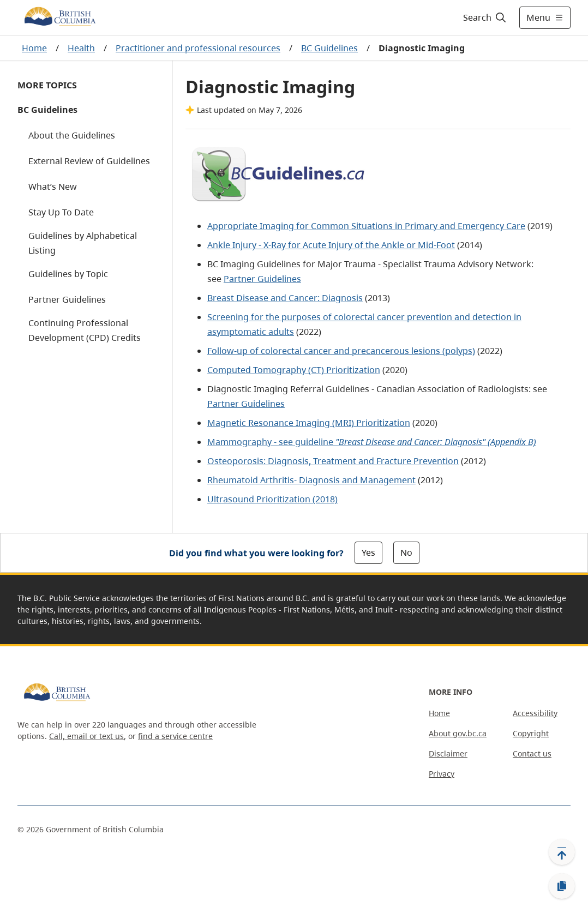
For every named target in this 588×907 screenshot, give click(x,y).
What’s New (53, 187)
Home (34, 48)
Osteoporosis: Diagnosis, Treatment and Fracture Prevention (333, 461)
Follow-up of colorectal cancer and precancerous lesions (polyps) (341, 351)
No (406, 552)
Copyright (531, 733)
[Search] (485, 17)
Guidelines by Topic (68, 274)
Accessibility (535, 713)
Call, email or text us (86, 736)
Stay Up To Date (61, 212)
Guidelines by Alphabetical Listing (83, 243)
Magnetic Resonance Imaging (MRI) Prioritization (309, 423)
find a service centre (175, 736)
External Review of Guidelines (89, 161)
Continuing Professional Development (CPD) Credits (85, 330)
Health (81, 48)
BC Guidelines (329, 48)
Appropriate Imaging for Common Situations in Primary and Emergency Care (366, 226)
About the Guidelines (72, 135)
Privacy (442, 774)
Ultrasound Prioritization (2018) (272, 499)
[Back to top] (562, 852)
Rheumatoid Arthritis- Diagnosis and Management (311, 480)
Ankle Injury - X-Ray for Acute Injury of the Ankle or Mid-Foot (331, 245)
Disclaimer (448, 753)
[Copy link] (562, 886)
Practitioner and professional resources (198, 48)
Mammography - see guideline (372, 442)
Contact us (532, 753)
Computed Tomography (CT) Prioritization (294, 370)
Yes (368, 552)
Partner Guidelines (67, 299)
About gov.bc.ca (458, 733)
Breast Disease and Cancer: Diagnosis (285, 298)
